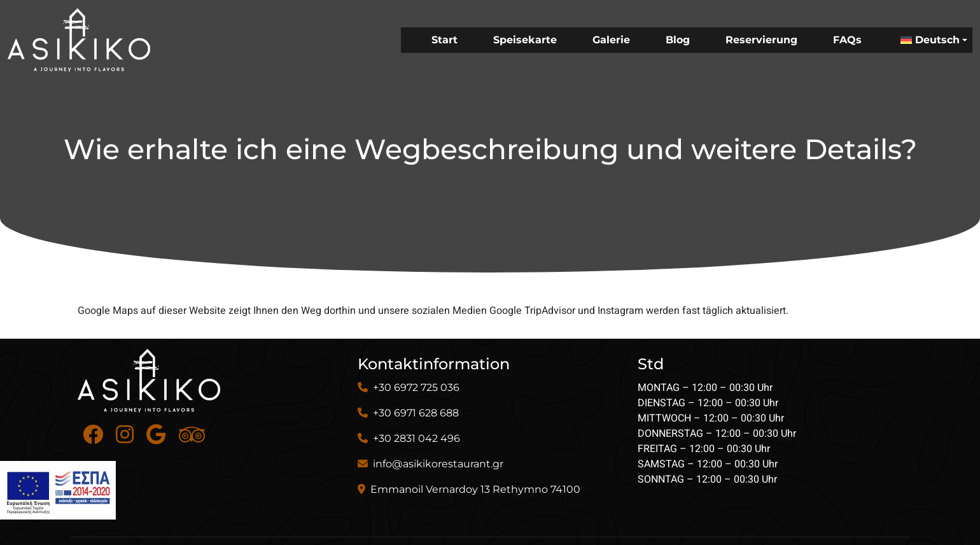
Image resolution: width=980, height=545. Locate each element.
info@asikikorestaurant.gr (438, 464)
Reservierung (761, 40)
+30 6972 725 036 (416, 387)
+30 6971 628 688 (416, 413)
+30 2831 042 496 (416, 438)
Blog (678, 40)
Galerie (611, 40)
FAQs (847, 40)
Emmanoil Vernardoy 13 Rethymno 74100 (475, 489)
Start (444, 40)
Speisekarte (525, 40)
